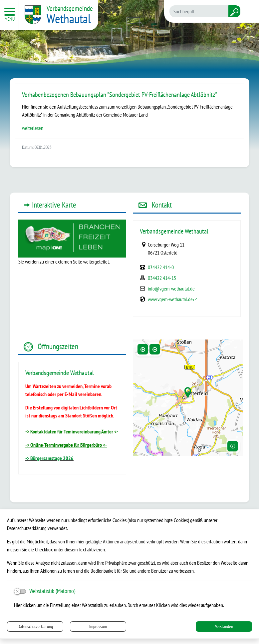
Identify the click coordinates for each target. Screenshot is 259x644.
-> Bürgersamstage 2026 (49, 458)
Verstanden (224, 626)
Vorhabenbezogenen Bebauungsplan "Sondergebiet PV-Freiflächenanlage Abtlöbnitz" (120, 95)
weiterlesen (33, 128)
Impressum (98, 626)
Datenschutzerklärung (35, 626)
